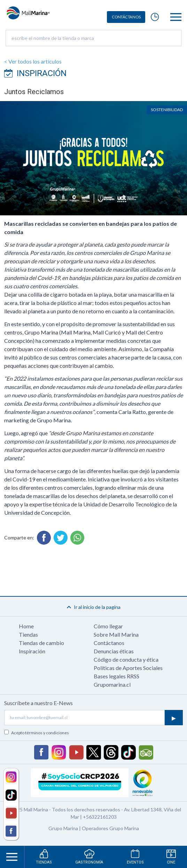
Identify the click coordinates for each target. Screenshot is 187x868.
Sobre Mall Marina (116, 634)
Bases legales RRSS (116, 676)
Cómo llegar (108, 626)
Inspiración (32, 651)
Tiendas (28, 634)
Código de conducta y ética (126, 659)
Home (26, 626)
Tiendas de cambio (41, 643)
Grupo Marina (63, 828)
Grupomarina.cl (112, 684)
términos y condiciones (47, 733)
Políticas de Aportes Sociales (128, 668)
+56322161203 (100, 817)
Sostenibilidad (167, 110)
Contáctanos (109, 643)
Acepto (40, 733)
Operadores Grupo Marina (110, 828)
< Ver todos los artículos (33, 61)
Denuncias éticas (114, 651)
